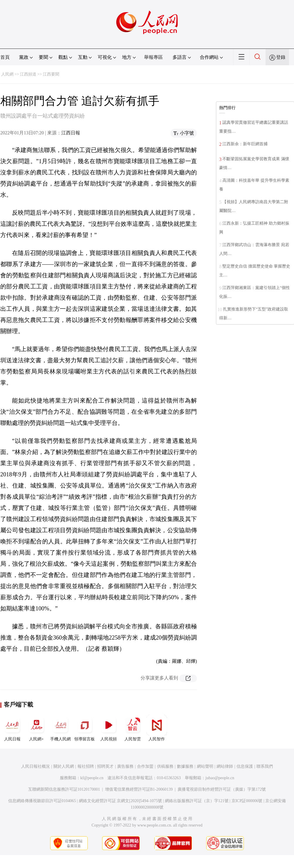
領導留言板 (85, 728)
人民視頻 (109, 728)
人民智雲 (133, 728)
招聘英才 (105, 766)
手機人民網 (60, 728)
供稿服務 (165, 766)
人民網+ (36, 728)
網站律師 (225, 766)
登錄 (281, 57)
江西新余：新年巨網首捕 (245, 144)
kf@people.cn (92, 778)
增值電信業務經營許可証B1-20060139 (139, 789)
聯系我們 (265, 766)
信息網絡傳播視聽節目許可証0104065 (42, 801)
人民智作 (157, 728)
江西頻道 (28, 74)
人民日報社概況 (36, 766)
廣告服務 (125, 766)
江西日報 (71, 133)
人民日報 (12, 728)
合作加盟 (145, 766)
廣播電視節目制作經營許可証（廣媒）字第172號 (222, 789)
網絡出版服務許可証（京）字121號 (197, 801)
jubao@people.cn (220, 778)
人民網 (7, 74)
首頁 (5, 57)
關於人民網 (64, 766)
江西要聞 (51, 74)
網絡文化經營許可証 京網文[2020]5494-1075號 (121, 801)
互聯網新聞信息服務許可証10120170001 (64, 789)
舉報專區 (153, 57)
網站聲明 (205, 766)
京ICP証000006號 (247, 801)
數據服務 (185, 766)
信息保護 (245, 766)
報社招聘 (86, 766)
